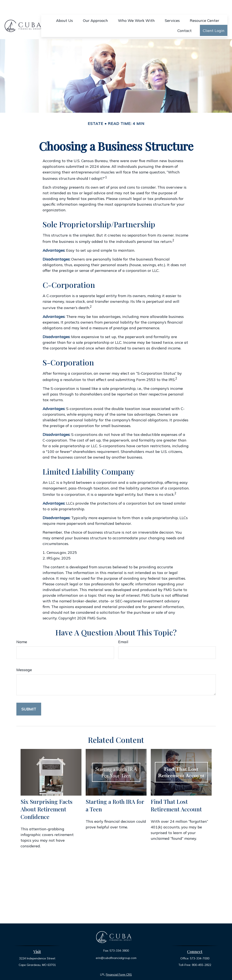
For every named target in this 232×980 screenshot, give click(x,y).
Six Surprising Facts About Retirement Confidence (47, 796)
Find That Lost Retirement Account (176, 793)
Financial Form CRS (119, 962)
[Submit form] (29, 696)
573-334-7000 (200, 946)
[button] (64, 8)
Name (22, 629)
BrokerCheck (160, 969)
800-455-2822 (202, 952)
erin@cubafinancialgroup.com (116, 945)
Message (24, 657)
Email (123, 629)
